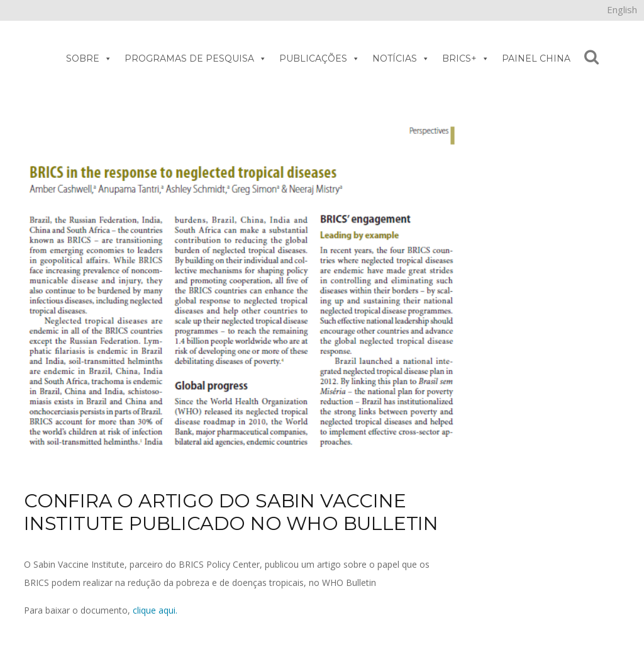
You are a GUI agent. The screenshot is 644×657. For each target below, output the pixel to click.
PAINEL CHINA (536, 58)
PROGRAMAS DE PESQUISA (196, 58)
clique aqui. (155, 610)
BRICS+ (466, 58)
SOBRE (89, 58)
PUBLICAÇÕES (319, 58)
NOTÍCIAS (401, 58)
